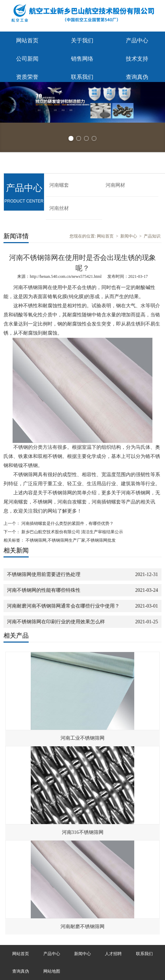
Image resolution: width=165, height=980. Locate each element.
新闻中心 (129, 236)
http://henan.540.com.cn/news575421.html (66, 276)
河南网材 (115, 185)
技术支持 (137, 59)
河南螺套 (59, 185)
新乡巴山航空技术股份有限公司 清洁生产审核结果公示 (72, 532)
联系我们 (82, 77)
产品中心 (137, 40)
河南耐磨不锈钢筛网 (82, 927)
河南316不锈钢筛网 (83, 832)
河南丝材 (59, 208)
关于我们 (82, 40)
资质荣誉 (27, 77)
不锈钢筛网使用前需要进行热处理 (44, 574)
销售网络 (82, 59)
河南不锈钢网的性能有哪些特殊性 (44, 590)
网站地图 (52, 971)
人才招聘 (113, 954)
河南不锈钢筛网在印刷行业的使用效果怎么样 (56, 622)
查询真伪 (137, 77)
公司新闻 (27, 59)
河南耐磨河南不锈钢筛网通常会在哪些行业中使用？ (63, 606)
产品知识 (152, 236)
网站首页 (27, 40)
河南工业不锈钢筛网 (82, 738)
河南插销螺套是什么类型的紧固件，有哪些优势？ (67, 523)
